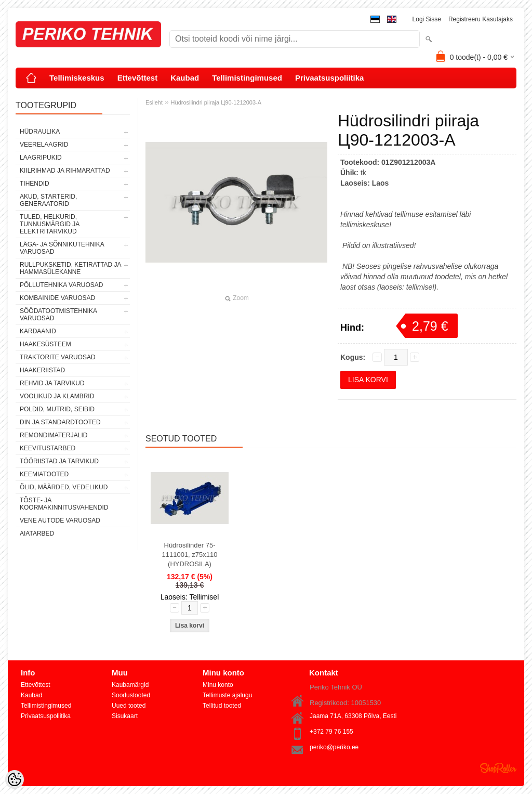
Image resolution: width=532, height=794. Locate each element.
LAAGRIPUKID (41, 158)
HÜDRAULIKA (40, 132)
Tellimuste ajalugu (227, 695)
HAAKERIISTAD (42, 370)
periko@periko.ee (334, 747)
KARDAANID (38, 331)
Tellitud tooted (222, 706)
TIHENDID (35, 184)
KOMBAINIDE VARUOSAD (57, 298)
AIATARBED (37, 533)
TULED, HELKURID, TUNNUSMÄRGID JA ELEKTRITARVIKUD (50, 224)
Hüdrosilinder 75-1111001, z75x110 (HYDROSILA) (190, 555)
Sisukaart (125, 716)
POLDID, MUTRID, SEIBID (57, 409)
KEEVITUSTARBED (48, 448)
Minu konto (218, 685)
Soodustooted (131, 695)
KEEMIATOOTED (44, 474)
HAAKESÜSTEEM (45, 344)
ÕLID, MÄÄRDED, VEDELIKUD (64, 487)
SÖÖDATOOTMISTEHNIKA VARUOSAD (58, 315)
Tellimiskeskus (77, 78)
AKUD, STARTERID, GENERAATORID (48, 200)
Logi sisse (427, 19)
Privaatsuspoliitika (330, 78)
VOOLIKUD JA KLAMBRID (57, 396)
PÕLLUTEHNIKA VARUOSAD (62, 285)
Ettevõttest (138, 78)
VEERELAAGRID (44, 145)
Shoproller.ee (498, 768)
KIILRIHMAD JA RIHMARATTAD (65, 171)
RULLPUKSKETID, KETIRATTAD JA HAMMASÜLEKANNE (70, 268)
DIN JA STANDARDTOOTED (60, 422)
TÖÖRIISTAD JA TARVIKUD (59, 461)
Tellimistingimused (247, 78)
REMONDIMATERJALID (54, 435)
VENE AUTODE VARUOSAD (60, 520)
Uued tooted (129, 706)
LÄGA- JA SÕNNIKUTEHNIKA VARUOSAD (62, 248)
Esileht (154, 102)
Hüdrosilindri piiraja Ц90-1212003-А (216, 102)
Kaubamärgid (130, 685)
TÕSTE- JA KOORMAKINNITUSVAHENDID (64, 504)
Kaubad (185, 78)
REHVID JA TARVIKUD (52, 383)
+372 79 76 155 (331, 732)
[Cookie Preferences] (15, 779)
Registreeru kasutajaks (481, 19)
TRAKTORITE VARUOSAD (58, 357)
